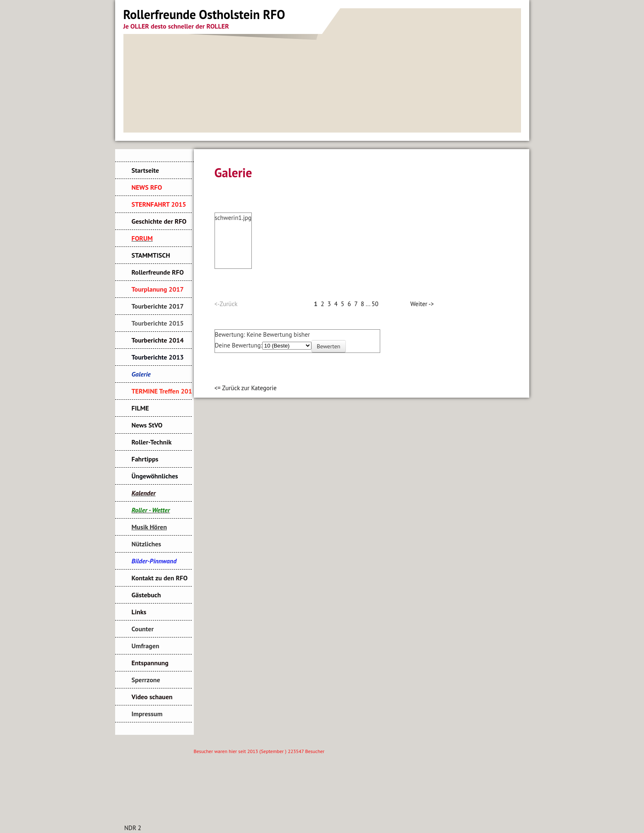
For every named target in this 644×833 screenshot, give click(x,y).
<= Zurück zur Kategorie (246, 388)
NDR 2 (133, 828)
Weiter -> (422, 304)
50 (375, 304)
